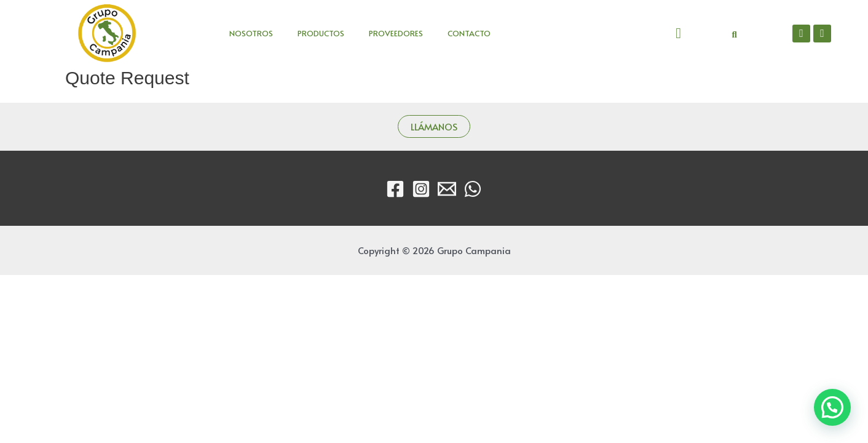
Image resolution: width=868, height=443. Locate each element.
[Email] (447, 189)
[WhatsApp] (473, 189)
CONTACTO (469, 33)
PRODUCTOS (321, 33)
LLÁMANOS (434, 126)
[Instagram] (421, 189)
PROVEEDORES (396, 33)
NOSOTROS (251, 33)
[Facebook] (395, 189)
